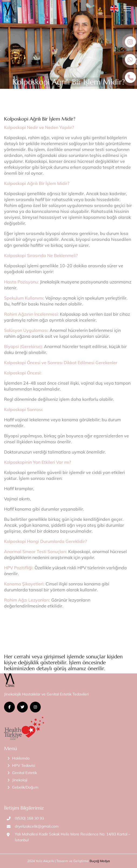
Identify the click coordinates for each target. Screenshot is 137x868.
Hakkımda (21, 758)
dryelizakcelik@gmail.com (37, 826)
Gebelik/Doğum (25, 787)
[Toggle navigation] (129, 9)
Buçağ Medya (100, 861)
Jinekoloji (20, 780)
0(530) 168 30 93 (29, 818)
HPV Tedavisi (24, 765)
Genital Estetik (25, 773)
